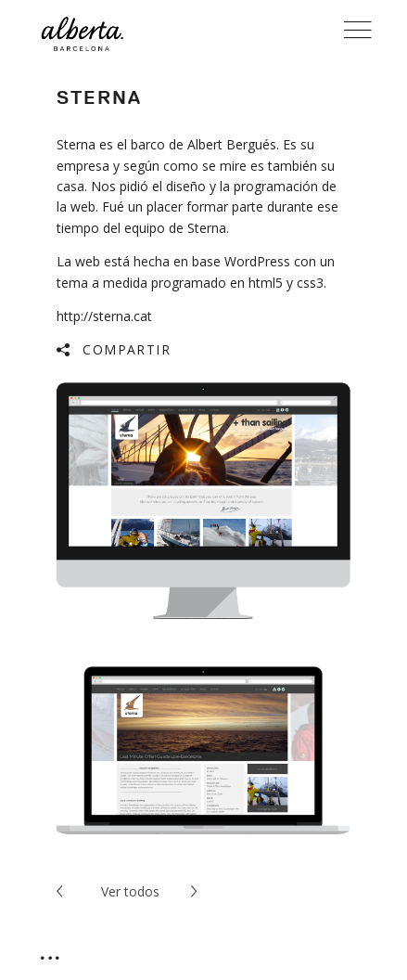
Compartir (127, 349)
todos (130, 891)
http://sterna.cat (104, 316)
